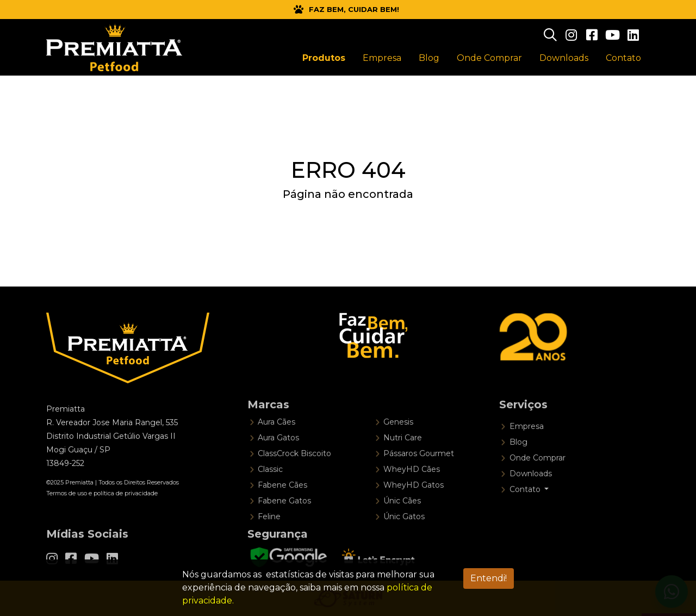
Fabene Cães (282, 506)
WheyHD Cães (412, 490)
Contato (623, 58)
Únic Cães (402, 522)
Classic (270, 490)
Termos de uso (67, 507)
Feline (269, 538)
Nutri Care (403, 459)
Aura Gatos (278, 459)
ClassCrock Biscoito (294, 475)
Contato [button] (526, 511)
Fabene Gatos (284, 522)
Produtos (324, 58)
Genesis (398, 443)
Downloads (531, 495)
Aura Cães (276, 443)
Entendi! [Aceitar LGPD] (489, 578)
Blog (518, 463)
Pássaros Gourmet (419, 475)
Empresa (527, 447)
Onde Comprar (537, 479)
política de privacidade (126, 507)
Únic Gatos (404, 538)
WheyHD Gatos (414, 506)
